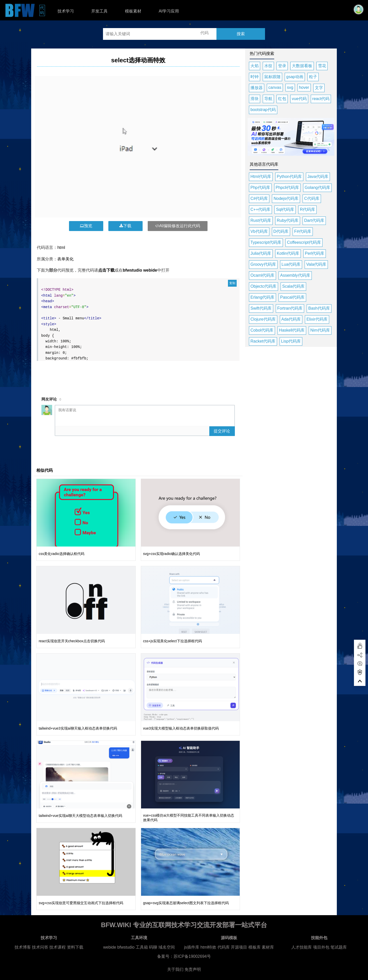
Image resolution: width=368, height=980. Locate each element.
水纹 (268, 66)
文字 (319, 88)
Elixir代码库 (317, 319)
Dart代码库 (314, 220)
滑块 (255, 99)
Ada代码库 (291, 319)
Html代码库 (261, 177)
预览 (86, 226)
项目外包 (321, 947)
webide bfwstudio (119, 947)
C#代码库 (259, 198)
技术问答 (40, 947)
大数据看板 (302, 66)
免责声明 (193, 969)
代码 (43, 10)
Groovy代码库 (263, 264)
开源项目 (239, 947)
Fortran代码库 (290, 308)
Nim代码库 (320, 330)
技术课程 (57, 947)
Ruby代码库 (288, 220)
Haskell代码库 (292, 330)
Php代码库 (260, 187)
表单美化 (65, 259)
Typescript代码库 (266, 242)
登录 (282, 66)
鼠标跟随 (272, 77)
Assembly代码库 (295, 275)
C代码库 (312, 198)
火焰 (255, 66)
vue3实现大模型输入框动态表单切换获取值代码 (181, 728)
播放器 (257, 88)
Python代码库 (289, 177)
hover (304, 87)
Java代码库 (318, 177)
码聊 (153, 947)
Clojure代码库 (263, 319)
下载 (125, 226)
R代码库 (307, 209)
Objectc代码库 (263, 286)
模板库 (255, 947)
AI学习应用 (169, 11)
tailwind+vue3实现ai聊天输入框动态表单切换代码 (78, 728)
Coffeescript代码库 (304, 242)
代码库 (224, 947)
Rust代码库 (261, 220)
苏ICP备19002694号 (192, 956)
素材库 (268, 947)
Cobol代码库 (262, 330)
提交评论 (222, 431)
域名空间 (167, 947)
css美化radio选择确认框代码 (61, 554)
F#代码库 (303, 231)
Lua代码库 (291, 264)
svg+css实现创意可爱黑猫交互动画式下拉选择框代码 (81, 903)
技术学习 (66, 11)
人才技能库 (302, 947)
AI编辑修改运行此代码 (178, 226)
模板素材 (133, 11)
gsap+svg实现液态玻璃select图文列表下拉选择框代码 (186, 903)
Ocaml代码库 (262, 275)
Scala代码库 (293, 286)
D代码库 (281, 231)
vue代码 (299, 99)
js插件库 (192, 947)
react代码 (321, 99)
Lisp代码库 (291, 341)
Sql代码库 (285, 209)
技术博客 (23, 947)
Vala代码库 (316, 264)
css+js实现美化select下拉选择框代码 (172, 641)
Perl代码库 (315, 253)
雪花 (322, 66)
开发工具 (99, 11)
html (61, 247)
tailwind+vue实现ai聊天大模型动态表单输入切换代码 (80, 816)
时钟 (255, 77)
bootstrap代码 (263, 110)
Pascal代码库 (292, 297)
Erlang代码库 (262, 297)
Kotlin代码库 (288, 253)
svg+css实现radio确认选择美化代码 (171, 554)
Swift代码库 (261, 308)
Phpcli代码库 (287, 187)
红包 (282, 99)
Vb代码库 (259, 231)
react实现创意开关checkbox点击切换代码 (72, 641)
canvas (275, 87)
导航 (268, 99)
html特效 (208, 947)
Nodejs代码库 (286, 198)
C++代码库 (260, 209)
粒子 (313, 77)
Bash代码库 (319, 308)
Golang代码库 (317, 187)
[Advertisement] (138, 376)
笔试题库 (339, 947)
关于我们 (175, 969)
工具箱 (142, 947)
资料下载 (75, 947)
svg (290, 87)
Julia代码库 (261, 253)
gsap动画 (295, 77)
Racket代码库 (263, 341)
